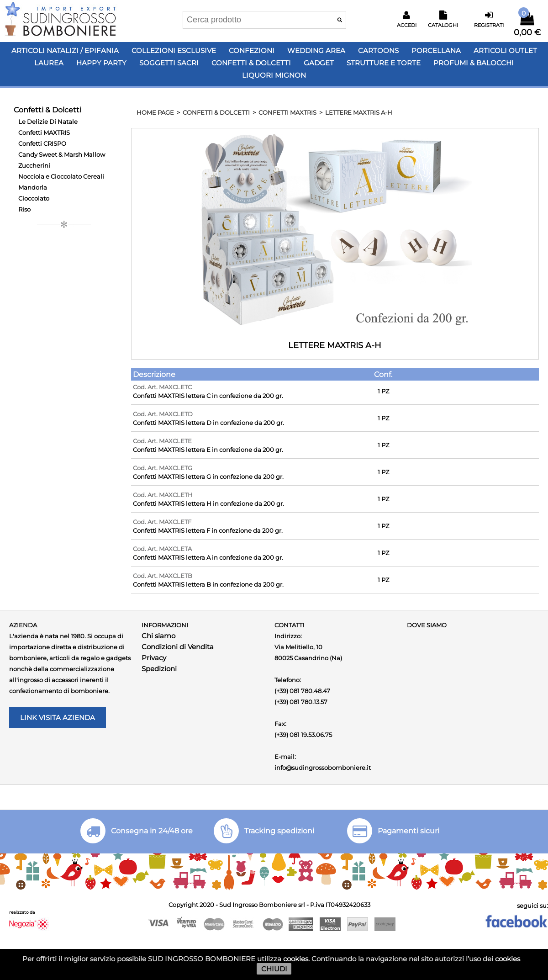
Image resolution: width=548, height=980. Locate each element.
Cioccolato (34, 198)
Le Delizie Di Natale (48, 122)
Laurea (49, 63)
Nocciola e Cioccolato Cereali (61, 176)
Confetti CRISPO (42, 143)
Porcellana (436, 50)
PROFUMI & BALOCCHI (474, 63)
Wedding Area (316, 50)
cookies (296, 959)
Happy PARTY (101, 63)
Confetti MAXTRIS (44, 132)
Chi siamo (158, 636)
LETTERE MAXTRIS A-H (359, 112)
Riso (24, 209)
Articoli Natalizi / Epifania (65, 50)
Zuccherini (34, 165)
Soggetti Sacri (169, 63)
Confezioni (252, 50)
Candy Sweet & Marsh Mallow (62, 154)
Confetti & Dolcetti (251, 63)
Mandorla (33, 187)
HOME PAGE (155, 112)
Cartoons (378, 50)
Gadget (319, 63)
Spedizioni (159, 669)
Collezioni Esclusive (174, 50)
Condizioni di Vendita (178, 647)
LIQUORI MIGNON (274, 75)
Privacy (154, 658)
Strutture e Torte (384, 63)
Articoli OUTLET (505, 50)
